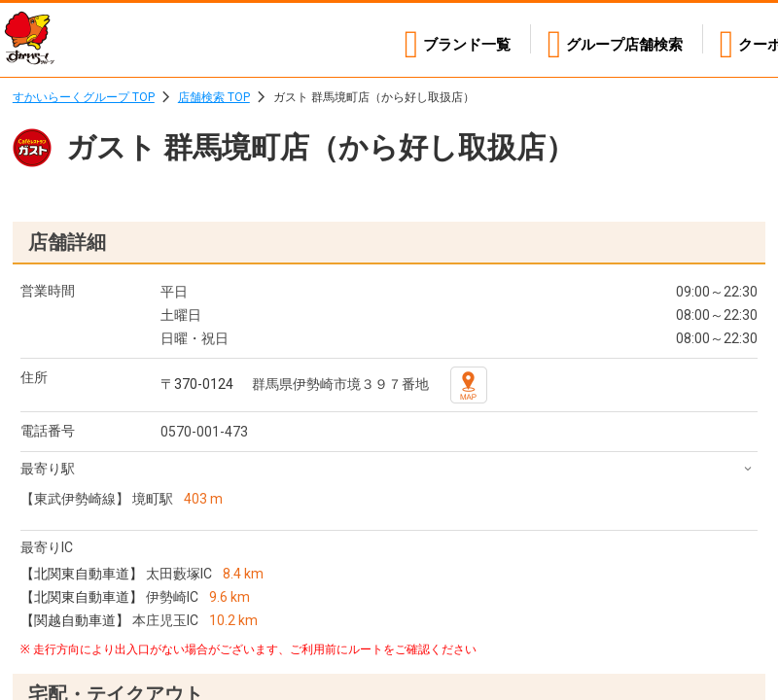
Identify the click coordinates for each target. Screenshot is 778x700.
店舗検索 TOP (214, 97)
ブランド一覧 (447, 39)
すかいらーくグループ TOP (84, 97)
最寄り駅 (48, 469)
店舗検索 (615, 39)
